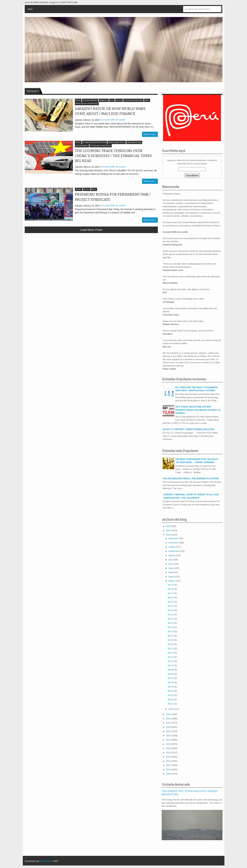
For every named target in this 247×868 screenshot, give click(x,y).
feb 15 (171, 644)
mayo (171, 568)
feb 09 (171, 670)
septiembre (174, 551)
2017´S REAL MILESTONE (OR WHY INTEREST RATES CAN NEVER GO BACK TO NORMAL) (198, 410)
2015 (169, 748)
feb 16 (171, 640)
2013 (169, 757)
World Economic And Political (87, 104)
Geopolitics (104, 100)
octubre (172, 547)
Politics (79, 189)
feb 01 (171, 704)
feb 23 (171, 610)
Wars (147, 100)
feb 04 (171, 691)
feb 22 (171, 614)
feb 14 (171, 648)
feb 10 (171, 665)
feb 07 (171, 678)
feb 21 (171, 619)
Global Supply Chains (117, 142)
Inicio (30, 9)
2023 (169, 714)
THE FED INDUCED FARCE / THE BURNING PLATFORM (191, 479)
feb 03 (171, 695)
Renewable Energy (134, 142)
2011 (169, 765)
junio (171, 564)
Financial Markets (90, 100)
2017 (169, 740)
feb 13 (171, 653)
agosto (172, 555)
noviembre (174, 543)
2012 (169, 761)
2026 (169, 526)
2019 (169, 731)
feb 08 (171, 674)
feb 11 (171, 661)
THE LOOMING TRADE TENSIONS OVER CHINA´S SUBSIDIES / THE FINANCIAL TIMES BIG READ (113, 156)
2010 (169, 770)
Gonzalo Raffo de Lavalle (113, 120)
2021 (169, 723)
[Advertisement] (91, 264)
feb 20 (171, 623)
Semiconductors (82, 146)
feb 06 (171, 682)
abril (171, 572)
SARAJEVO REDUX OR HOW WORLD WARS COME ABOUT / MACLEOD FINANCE (110, 111)
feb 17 (171, 636)
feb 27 (171, 593)
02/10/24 (31, 91)
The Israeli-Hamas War (133, 100)
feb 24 (171, 606)
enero (171, 709)
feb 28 (171, 589)
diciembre (173, 538)
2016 (169, 744)
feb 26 (171, 597)
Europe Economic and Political (94, 142)
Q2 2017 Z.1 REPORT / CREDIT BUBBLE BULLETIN (188, 429)
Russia (119, 100)
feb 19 (171, 627)
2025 (169, 530)
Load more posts (91, 230)
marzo (172, 577)
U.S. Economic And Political (101, 146)
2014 (169, 753)
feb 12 (171, 657)
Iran (112, 100)
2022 (169, 719)
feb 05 (171, 687)
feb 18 (171, 631)
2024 (169, 535)
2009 (169, 774)
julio (171, 560)
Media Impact (46, 861)
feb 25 (171, 602)
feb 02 (171, 699)
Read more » (150, 134)
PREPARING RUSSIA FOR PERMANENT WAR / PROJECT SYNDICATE (113, 197)
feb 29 (171, 585)
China (78, 100)
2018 (169, 736)
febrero (172, 581)
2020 (169, 727)
